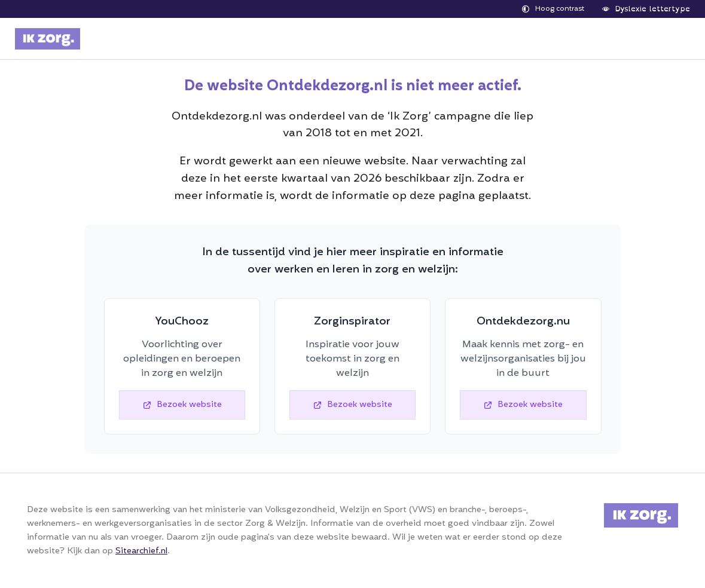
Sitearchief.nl (141, 551)
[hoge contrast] (553, 9)
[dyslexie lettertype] (646, 9)
